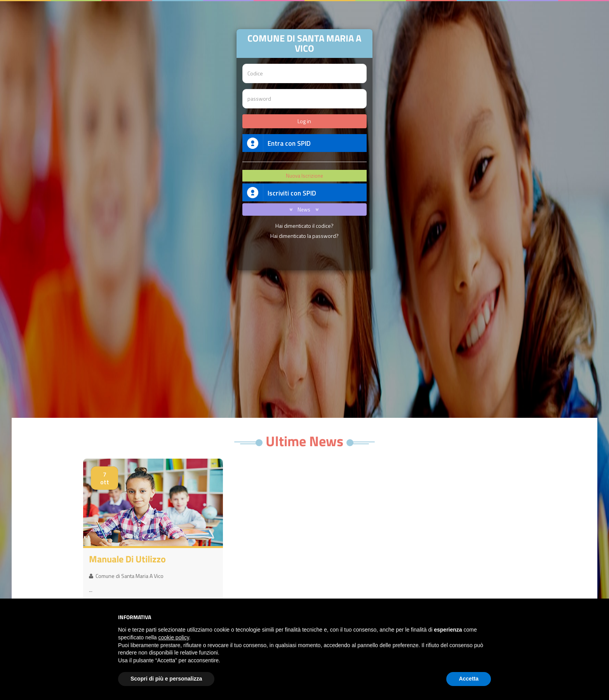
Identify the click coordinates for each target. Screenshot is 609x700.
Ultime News (304, 441)
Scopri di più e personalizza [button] (166, 679)
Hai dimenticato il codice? (304, 226)
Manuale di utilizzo (127, 559)
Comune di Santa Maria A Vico (126, 576)
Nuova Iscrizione (304, 176)
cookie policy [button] (174, 637)
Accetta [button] (469, 679)
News (303, 209)
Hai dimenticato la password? (304, 236)
